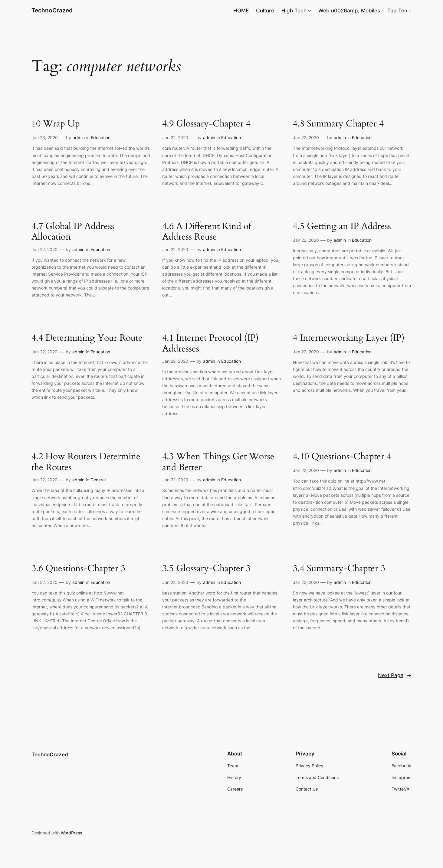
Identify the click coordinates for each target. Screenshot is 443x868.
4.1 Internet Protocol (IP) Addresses (210, 344)
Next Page (395, 675)
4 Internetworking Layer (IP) (349, 338)
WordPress (71, 833)
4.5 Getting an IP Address (342, 227)
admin (79, 138)
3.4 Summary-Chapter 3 (339, 569)
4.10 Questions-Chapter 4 (342, 457)
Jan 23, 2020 (45, 138)
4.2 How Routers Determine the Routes (86, 462)
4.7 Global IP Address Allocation (73, 232)
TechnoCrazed (52, 10)
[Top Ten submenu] (410, 11)
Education (101, 138)
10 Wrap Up (56, 124)
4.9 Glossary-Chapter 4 (206, 124)
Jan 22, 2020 (175, 138)
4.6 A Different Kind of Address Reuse (207, 232)
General (98, 480)
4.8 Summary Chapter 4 (338, 124)
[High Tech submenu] (310, 11)
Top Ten (397, 11)
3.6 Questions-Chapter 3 (78, 569)
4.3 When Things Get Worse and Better (218, 462)
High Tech (294, 11)
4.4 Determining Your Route (87, 338)
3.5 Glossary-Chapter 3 (206, 569)
